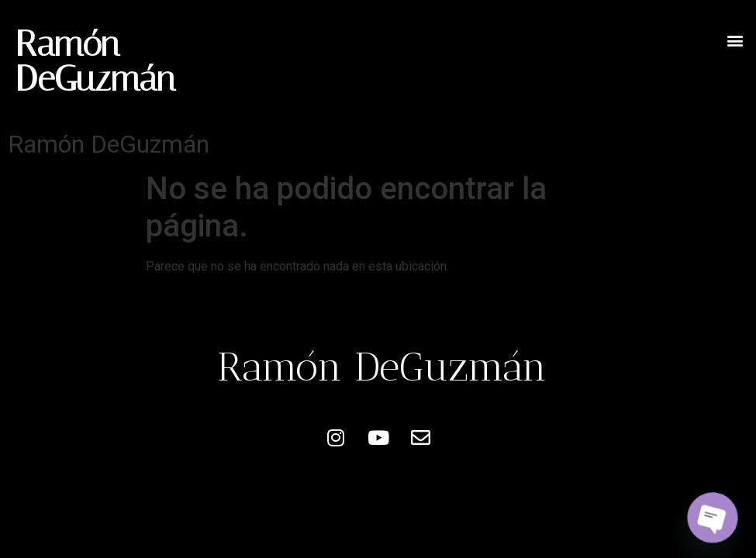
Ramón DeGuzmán (95, 61)
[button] (735, 40)
